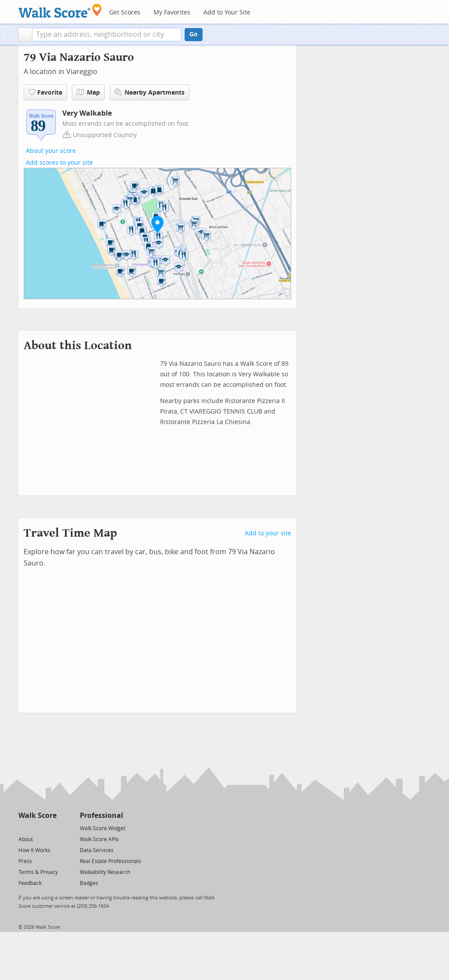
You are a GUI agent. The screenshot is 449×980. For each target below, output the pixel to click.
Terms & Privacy (38, 872)
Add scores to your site (59, 163)
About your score (51, 151)
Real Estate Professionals (110, 861)
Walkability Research (105, 872)
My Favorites (172, 12)
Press (25, 861)
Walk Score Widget (103, 828)
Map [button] (88, 92)
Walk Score (37, 815)
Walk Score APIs (99, 839)
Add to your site (268, 533)
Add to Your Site (227, 12)
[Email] (51, 828)
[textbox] (107, 35)
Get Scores (125, 12)
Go (194, 34)
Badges (89, 883)
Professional (102, 815)
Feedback (30, 883)
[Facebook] (37, 828)
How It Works (34, 850)
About (26, 839)
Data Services (97, 850)
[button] (25, 35)
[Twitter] (23, 828)
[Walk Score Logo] (60, 11)
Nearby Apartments (150, 92)
